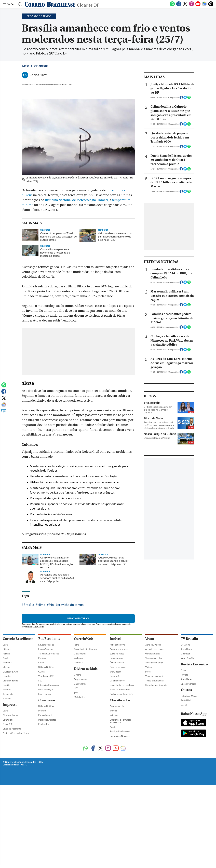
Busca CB (7, 829)
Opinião (6, 790)
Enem (41, 767)
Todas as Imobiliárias (120, 794)
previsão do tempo (71, 709)
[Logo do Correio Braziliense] (50, 4)
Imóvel (115, 743)
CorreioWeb (83, 743)
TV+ (76, 797)
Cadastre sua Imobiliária (121, 799)
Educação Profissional (49, 790)
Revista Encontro (194, 769)
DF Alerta (186, 749)
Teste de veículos (154, 763)
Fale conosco (44, 799)
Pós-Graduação (46, 794)
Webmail (78, 767)
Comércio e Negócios (120, 841)
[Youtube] (198, 6)
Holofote (7, 794)
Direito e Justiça (11, 820)
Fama (77, 749)
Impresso (10, 809)
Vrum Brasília (187, 763)
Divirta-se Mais (86, 773)
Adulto (113, 832)
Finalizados (44, 829)
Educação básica (46, 749)
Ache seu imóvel (118, 749)
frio (51, 709)
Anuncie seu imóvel (119, 754)
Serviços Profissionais (120, 836)
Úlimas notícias (117, 767)
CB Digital (8, 824)
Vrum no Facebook (154, 781)
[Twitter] (185, 6)
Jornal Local (187, 754)
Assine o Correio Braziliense (16, 838)
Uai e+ (184, 809)
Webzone (78, 763)
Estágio (42, 763)
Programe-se (80, 784)
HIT (76, 793)
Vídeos (149, 772)
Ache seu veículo (153, 749)
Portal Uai (186, 805)
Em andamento (46, 820)
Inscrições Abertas (47, 824)
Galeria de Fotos (118, 785)
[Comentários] (4, 413)
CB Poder (185, 758)
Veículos (114, 820)
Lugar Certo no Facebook (122, 790)
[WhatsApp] (172, 6)
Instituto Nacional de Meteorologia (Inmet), (77, 200)
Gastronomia (80, 758)
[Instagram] (192, 6)
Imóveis (113, 815)
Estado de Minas (189, 801)
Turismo (7, 803)
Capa (5, 749)
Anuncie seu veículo (155, 754)
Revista (185, 779)
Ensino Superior (46, 754)
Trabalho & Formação (49, 758)
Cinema (78, 779)
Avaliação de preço (154, 767)
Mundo (6, 772)
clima (41, 709)
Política (6, 758)
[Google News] (204, 6)
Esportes (7, 781)
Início (25, 66)
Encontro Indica (188, 788)
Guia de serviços (118, 772)
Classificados (120, 805)
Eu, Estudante (49, 743)
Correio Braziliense (18, 743)
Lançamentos (116, 763)
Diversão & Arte (11, 776)
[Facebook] (179, 6)
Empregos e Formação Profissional (120, 826)
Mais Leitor (79, 802)
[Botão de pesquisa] (19, 4)
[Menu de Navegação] (9, 4)
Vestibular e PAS (46, 781)
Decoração (115, 781)
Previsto (42, 815)
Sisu (40, 785)
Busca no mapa (117, 758)
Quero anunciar (117, 811)
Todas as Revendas (154, 785)
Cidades (7, 754)
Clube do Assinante (12, 833)
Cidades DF (88, 5)
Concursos (47, 805)
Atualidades (187, 784)
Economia (7, 767)
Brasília (29, 709)
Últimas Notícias (46, 772)
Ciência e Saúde (10, 785)
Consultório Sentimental (86, 754)
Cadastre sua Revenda (156, 790)
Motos (148, 776)
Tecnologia (8, 799)
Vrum (150, 743)
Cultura (42, 776)
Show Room (115, 776)
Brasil (5, 763)
